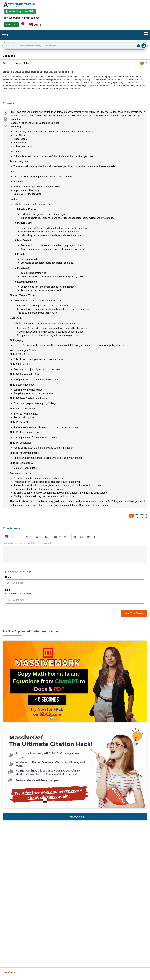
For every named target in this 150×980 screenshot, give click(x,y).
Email (8, 590)
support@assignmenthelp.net (21, 18)
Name (8, 577)
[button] (6, 537)
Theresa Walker (141, 517)
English (35, 25)
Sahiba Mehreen (24, 63)
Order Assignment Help (20, 11)
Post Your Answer (134, 613)
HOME (5, 35)
